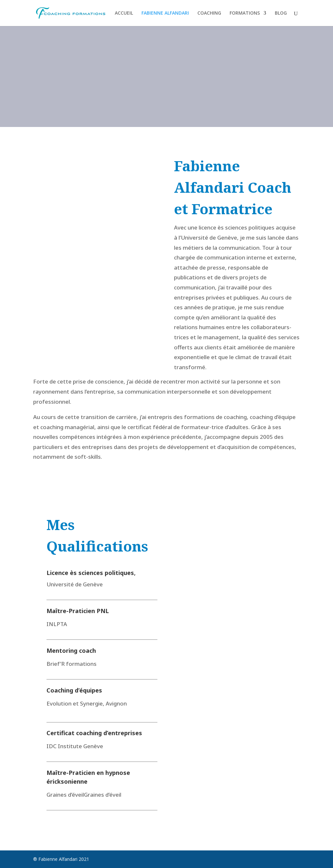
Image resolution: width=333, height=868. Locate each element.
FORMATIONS (245, 13)
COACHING (209, 13)
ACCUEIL (124, 13)
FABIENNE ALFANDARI (165, 13)
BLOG (281, 13)
